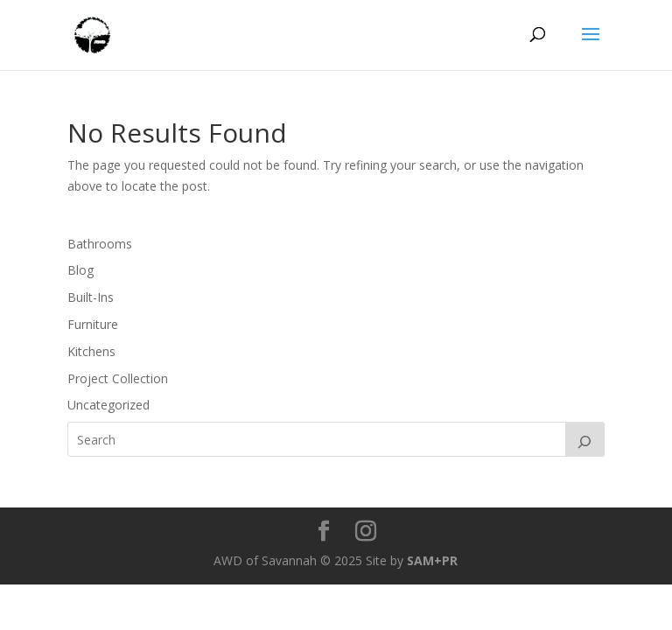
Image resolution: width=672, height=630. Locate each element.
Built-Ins (91, 297)
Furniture (93, 324)
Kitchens (91, 351)
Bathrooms (100, 244)
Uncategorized (108, 405)
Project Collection (118, 378)
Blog (80, 270)
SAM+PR (432, 560)
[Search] (585, 439)
